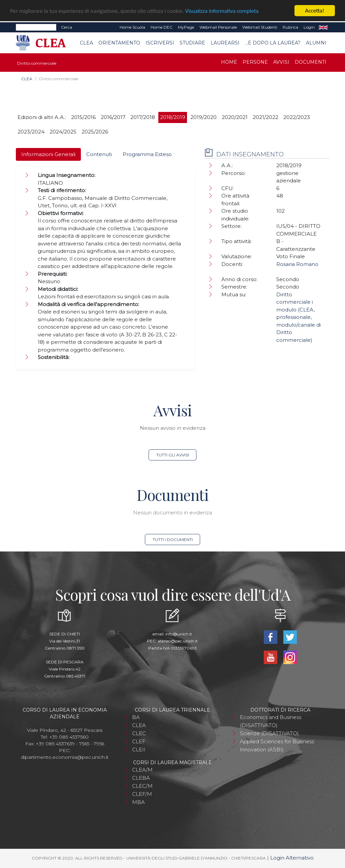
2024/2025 (63, 132)
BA (136, 717)
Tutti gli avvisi (173, 455)
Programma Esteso (147, 154)
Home (229, 62)
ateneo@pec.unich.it (178, 641)
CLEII (139, 750)
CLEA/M (142, 770)
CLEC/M (142, 786)
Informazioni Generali (48, 154)
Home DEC (162, 27)
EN (323, 27)
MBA (138, 802)
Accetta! (315, 11)
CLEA (86, 43)
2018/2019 (173, 117)
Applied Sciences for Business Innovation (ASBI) (277, 745)
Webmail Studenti (260, 27)
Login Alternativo (292, 858)
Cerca (67, 27)
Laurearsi (225, 43)
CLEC (139, 733)
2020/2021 (235, 117)
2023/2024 (31, 132)
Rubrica (290, 27)
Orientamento (119, 43)
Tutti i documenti (173, 540)
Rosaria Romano (297, 264)
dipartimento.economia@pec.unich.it (65, 757)
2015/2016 (83, 117)
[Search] (36, 27)
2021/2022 (265, 117)
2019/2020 (203, 117)
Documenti (311, 62)
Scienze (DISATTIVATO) (269, 733)
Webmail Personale (218, 27)
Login (309, 27)
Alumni (316, 43)
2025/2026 (95, 132)
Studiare (192, 43)
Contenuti (99, 154)
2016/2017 (113, 117)
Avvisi (281, 62)
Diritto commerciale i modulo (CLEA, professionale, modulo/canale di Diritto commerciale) (299, 317)
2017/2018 (143, 117)
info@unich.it (179, 634)
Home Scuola (132, 27)
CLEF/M (142, 794)
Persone (255, 62)
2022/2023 (297, 117)
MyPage (186, 27)
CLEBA (141, 778)
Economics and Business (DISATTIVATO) (271, 721)
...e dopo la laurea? (273, 43)
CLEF (139, 741)
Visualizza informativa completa (222, 11)
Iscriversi (160, 43)
